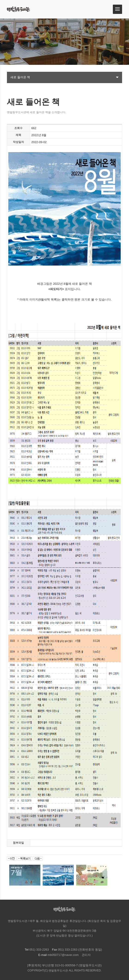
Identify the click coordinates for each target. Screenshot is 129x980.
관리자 (86, 955)
